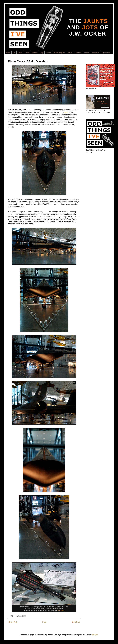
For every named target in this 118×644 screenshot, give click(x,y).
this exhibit (61, 611)
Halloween (78, 53)
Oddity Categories (59, 53)
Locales (48, 53)
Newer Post (13, 622)
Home (8, 53)
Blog (42, 53)
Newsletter (95, 53)
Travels (27, 53)
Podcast (35, 53)
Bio (14, 53)
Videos (70, 53)
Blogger (95, 635)
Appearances (106, 53)
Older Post (76, 622)
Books (20, 53)
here (66, 112)
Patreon (87, 53)
